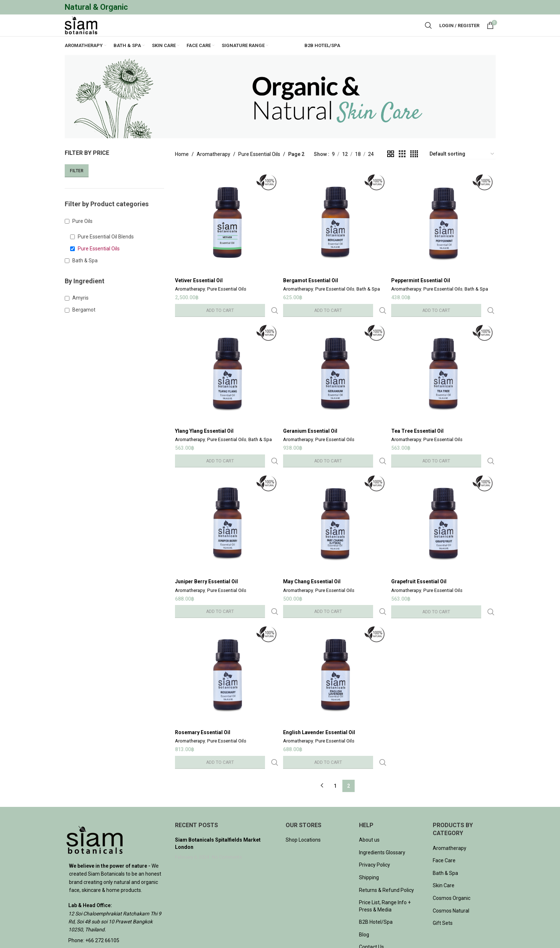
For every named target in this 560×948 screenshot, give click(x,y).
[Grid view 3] (402, 171)
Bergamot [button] (84, 326)
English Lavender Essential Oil (320, 707)
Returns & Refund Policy (386, 850)
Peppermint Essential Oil (423, 295)
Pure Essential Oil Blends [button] (106, 253)
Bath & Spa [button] (85, 277)
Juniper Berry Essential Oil (206, 570)
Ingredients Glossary (382, 812)
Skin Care (444, 845)
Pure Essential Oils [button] (99, 265)
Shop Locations (303, 800)
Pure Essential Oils (259, 171)
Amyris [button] (80, 314)
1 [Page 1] (335, 745)
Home (182, 171)
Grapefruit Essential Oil (421, 570)
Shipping (369, 837)
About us (369, 800)
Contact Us (371, 907)
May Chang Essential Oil (313, 570)
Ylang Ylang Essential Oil (204, 433)
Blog (364, 894)
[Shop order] (462, 171)
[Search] (428, 34)
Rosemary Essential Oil (203, 707)
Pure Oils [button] (82, 238)
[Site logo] (88, 34)
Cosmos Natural (451, 870)
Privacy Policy (375, 825)
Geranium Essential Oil (311, 433)
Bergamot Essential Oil (312, 295)
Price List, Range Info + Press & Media (385, 866)
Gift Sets (443, 883)
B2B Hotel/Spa (376, 882)
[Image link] (95, 799)
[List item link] (115, 900)
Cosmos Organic (452, 858)
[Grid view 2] (391, 171)
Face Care (444, 820)
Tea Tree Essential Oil (420, 433)
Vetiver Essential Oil (199, 295)
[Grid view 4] (414, 171)
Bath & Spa (369, 304)
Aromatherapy (213, 171)
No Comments (227, 817)
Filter (77, 187)
